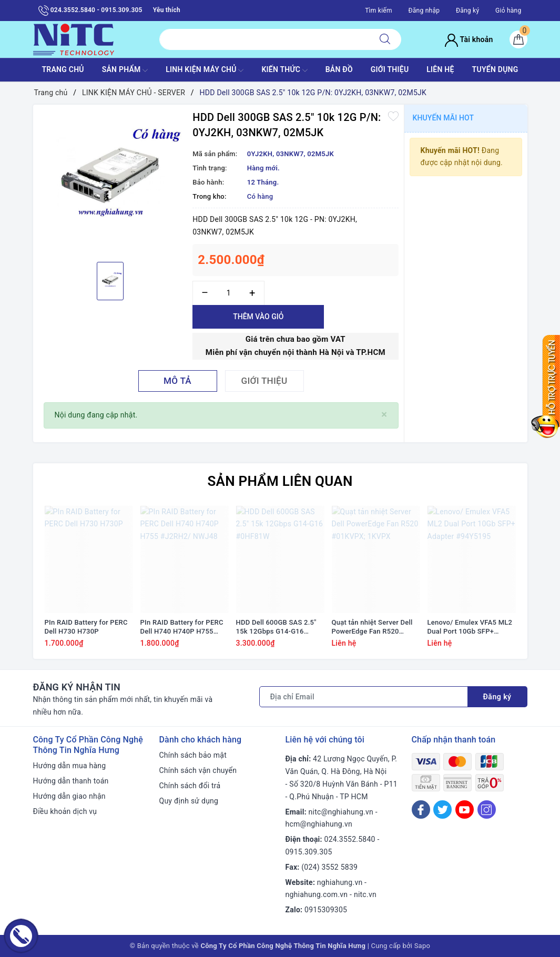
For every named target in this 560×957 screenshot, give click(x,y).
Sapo (422, 946)
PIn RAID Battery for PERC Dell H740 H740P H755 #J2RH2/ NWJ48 (182, 627)
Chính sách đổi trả (190, 786)
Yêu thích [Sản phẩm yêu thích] (167, 10)
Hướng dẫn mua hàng (70, 766)
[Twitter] (442, 810)
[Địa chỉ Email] (364, 697)
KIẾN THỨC (284, 70)
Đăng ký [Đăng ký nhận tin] (497, 697)
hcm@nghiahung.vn (319, 824)
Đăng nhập (424, 11)
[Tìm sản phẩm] (264, 39)
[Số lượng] (228, 293)
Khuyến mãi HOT (444, 118)
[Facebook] (421, 810)
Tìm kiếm (379, 11)
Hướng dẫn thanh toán (71, 781)
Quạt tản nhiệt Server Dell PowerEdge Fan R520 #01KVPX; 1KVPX (372, 627)
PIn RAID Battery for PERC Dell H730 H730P (86, 627)
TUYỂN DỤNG (495, 69)
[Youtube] (465, 810)
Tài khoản (469, 39)
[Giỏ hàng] (518, 39)
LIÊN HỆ (440, 69)
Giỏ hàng (508, 11)
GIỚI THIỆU (390, 69)
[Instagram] (487, 810)
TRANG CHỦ (63, 69)
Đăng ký (467, 11)
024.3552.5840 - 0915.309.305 (90, 11)
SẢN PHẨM (125, 70)
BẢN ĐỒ (339, 69)
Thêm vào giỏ (258, 317)
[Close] (384, 415)
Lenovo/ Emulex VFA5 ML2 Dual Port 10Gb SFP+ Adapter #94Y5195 (470, 627)
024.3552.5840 (350, 839)
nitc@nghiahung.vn (341, 812)
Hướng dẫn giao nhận (69, 796)
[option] (110, 182)
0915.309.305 (309, 852)
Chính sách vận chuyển (198, 770)
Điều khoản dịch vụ (65, 811)
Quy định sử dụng (189, 801)
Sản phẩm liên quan (280, 481)
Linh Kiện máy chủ (205, 70)
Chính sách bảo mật (193, 755)
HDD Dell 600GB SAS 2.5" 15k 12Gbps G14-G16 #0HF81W (276, 627)
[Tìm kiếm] (385, 39)
